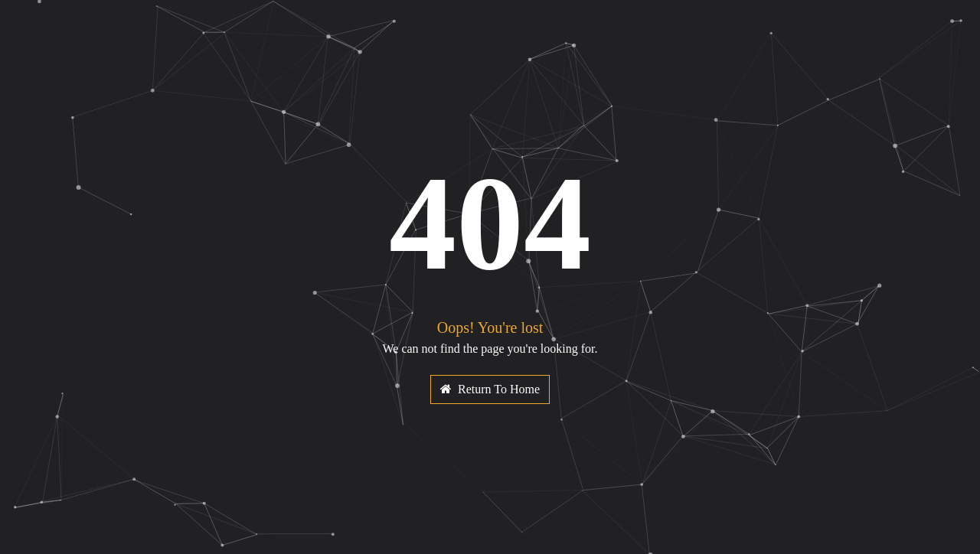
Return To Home (490, 389)
